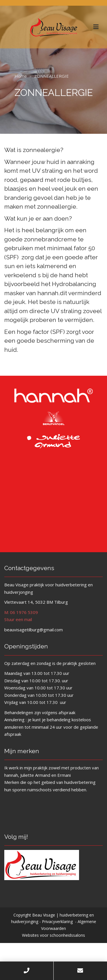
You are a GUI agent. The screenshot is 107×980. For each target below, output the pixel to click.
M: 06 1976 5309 (21, 612)
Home (21, 76)
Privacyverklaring (57, 922)
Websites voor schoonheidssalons (53, 935)
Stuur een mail (18, 619)
